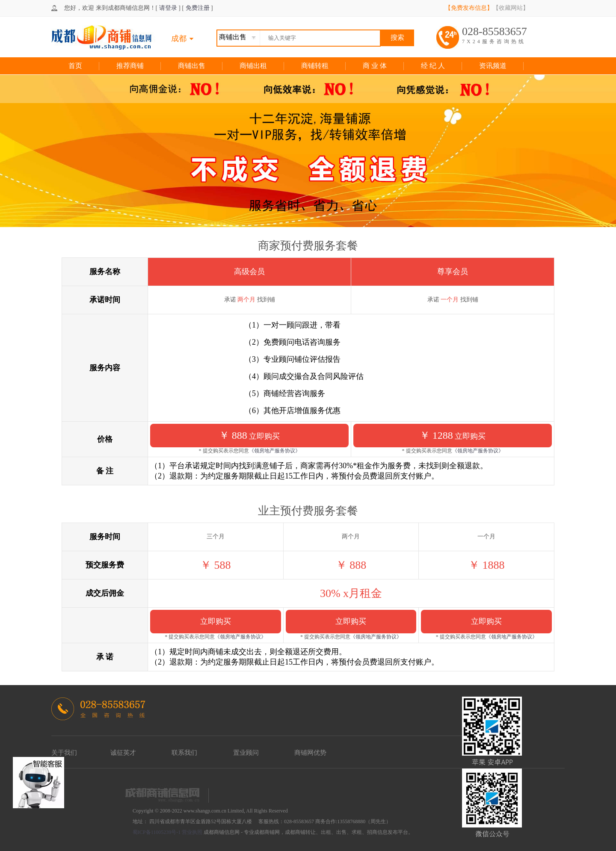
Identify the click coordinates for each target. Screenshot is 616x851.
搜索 (397, 37)
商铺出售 (192, 66)
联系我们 (184, 753)
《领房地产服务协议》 (275, 451)
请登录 (168, 8)
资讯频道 (493, 66)
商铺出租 (253, 66)
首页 (75, 66)
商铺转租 (315, 66)
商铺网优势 (310, 753)
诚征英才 (123, 753)
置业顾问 (246, 753)
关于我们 (64, 753)
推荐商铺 (130, 66)
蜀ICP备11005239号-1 (157, 832)
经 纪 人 (433, 66)
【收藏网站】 (511, 8)
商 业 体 (375, 66)
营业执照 (192, 832)
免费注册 (198, 8)
